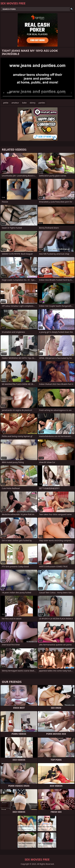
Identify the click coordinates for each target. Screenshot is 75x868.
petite (6, 103)
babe (24, 103)
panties (42, 103)
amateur (15, 103)
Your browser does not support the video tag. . (37, 78)
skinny (33, 103)
